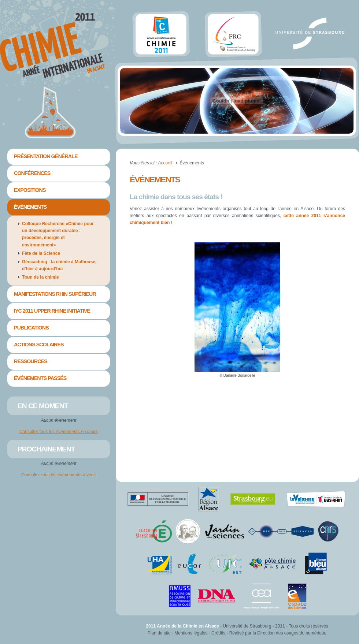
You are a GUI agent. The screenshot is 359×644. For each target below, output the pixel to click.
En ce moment (43, 406)
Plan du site (159, 633)
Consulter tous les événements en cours (59, 432)
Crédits (218, 633)
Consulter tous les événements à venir (59, 475)
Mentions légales (191, 633)
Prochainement (46, 449)
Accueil (165, 163)
